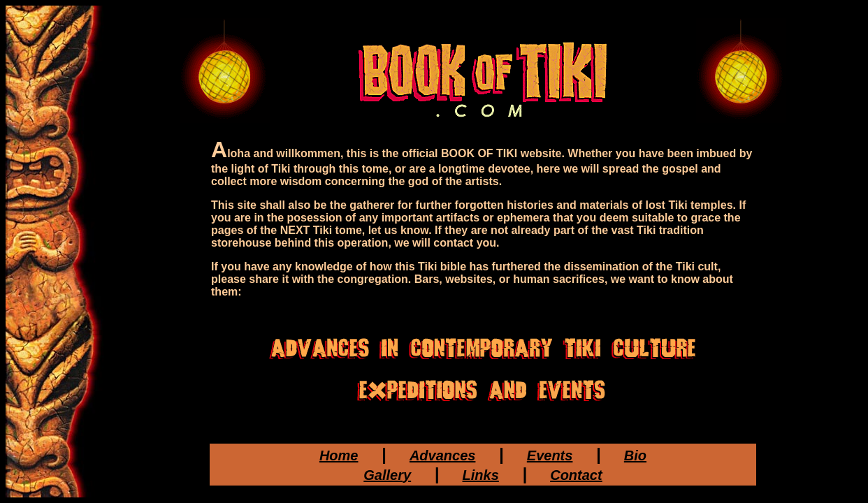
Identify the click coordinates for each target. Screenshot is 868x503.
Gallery (387, 475)
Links (481, 475)
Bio (635, 455)
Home (339, 455)
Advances (443, 455)
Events (550, 455)
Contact (576, 475)
